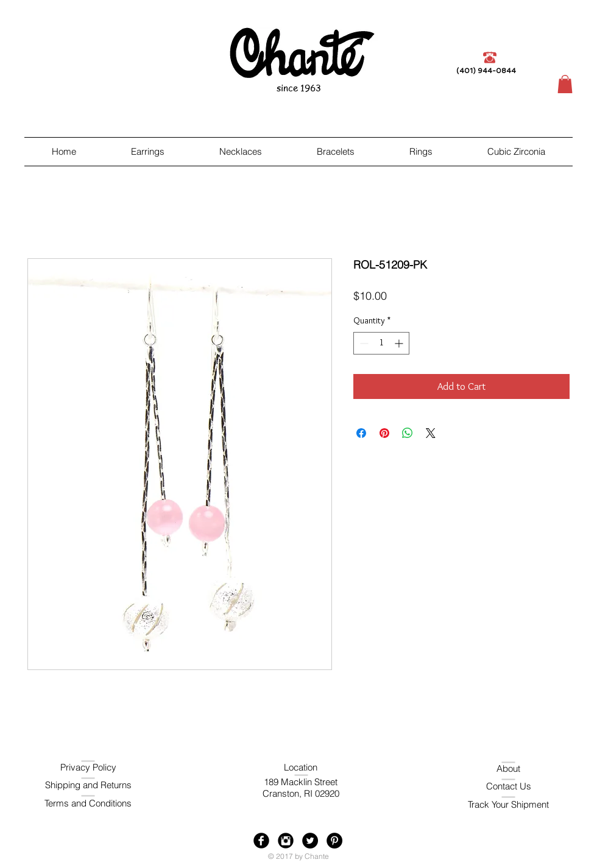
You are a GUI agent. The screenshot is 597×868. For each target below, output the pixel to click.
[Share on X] (431, 433)
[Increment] (400, 343)
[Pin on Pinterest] (384, 433)
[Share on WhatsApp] (408, 433)
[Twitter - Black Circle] (310, 841)
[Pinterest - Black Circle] (334, 841)
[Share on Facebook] (361, 433)
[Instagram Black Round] (286, 841)
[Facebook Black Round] (261, 841)
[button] (565, 84)
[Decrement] (363, 343)
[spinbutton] (381, 343)
